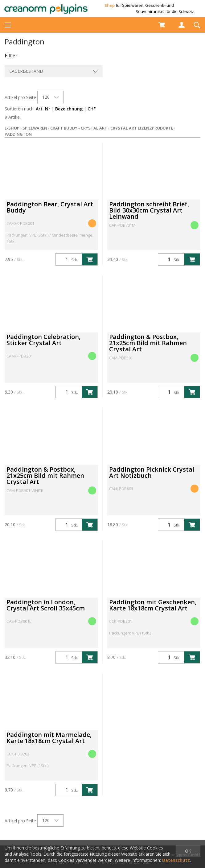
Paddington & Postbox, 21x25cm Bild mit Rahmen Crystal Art (148, 343)
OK (188, 851)
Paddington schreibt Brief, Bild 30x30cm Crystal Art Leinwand (149, 210)
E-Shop (12, 128)
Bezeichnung (69, 109)
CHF (92, 109)
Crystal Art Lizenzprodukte (142, 128)
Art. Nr (43, 109)
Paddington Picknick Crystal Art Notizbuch (152, 472)
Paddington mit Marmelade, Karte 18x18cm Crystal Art (49, 738)
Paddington (18, 134)
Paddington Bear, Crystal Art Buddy (50, 207)
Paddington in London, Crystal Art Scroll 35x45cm (46, 605)
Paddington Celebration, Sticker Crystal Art (43, 340)
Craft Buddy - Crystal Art (79, 128)
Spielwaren (35, 128)
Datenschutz (176, 860)
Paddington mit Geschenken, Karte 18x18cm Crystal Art (153, 605)
